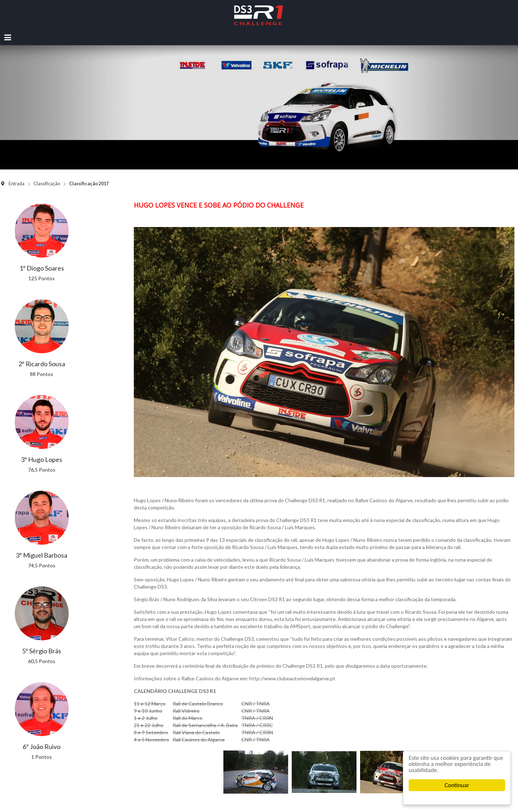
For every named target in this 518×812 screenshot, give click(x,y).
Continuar (457, 785)
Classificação (47, 184)
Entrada (17, 184)
